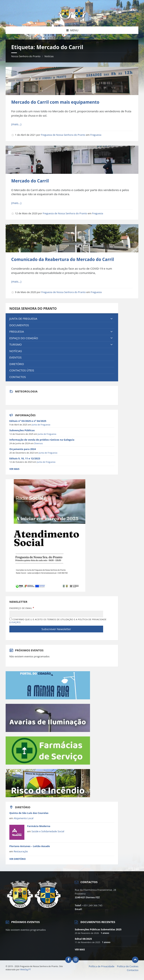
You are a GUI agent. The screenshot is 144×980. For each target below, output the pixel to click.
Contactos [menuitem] (133, 970)
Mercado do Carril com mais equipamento (55, 102)
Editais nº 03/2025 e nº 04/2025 (28, 421)
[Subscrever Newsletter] (56, 629)
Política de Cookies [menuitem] (128, 966)
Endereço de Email (22, 608)
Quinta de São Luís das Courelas (29, 813)
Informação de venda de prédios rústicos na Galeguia (42, 440)
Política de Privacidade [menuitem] (102, 966)
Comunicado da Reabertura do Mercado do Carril (63, 259)
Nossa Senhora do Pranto (26, 56)
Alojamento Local (24, 818)
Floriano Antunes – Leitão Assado (30, 846)
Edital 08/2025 (83, 939)
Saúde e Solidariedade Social (48, 831)
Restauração (21, 851)
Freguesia (96, 135)
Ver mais (80, 950)
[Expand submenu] (112, 319)
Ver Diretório (18, 859)
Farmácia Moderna (39, 826)
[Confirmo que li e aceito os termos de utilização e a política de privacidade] (11, 619)
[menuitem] (62, 319)
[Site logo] (72, 19)
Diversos (38, 443)
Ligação (15, 622)
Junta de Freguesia (41, 425)
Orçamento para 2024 (23, 449)
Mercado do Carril (30, 181)
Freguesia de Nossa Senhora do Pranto (63, 135)
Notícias (49, 56)
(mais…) (16, 124)
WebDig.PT (26, 969)
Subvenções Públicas (22, 430)
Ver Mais (14, 469)
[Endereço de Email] (56, 614)
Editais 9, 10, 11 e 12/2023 (25, 458)
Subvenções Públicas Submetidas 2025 (98, 929)
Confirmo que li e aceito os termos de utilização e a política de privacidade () (58, 621)
